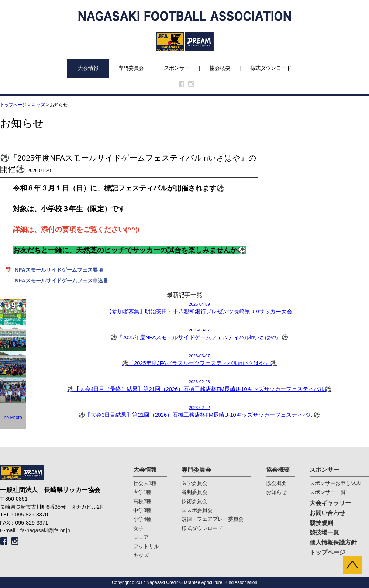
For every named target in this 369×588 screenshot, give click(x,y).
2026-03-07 (184, 334)
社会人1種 (145, 483)
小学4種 (142, 519)
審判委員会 (194, 492)
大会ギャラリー (330, 503)
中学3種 (142, 510)
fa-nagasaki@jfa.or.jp (45, 530)
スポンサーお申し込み (335, 483)
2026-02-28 (184, 386)
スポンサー (177, 68)
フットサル (146, 546)
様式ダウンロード (271, 68)
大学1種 (142, 492)
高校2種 (142, 501)
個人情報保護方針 (333, 542)
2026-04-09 (184, 309)
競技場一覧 (324, 532)
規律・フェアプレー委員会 (213, 519)
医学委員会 (194, 483)
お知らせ (276, 492)
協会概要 (220, 68)
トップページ (13, 105)
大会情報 (88, 68)
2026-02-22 (184, 412)
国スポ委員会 (197, 510)
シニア (141, 537)
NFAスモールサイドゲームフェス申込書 (61, 281)
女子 (138, 528)
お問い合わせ (327, 513)
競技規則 (321, 523)
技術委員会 (194, 501)
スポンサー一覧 (328, 492)
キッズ (38, 105)
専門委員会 (131, 68)
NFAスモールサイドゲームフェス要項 (59, 270)
